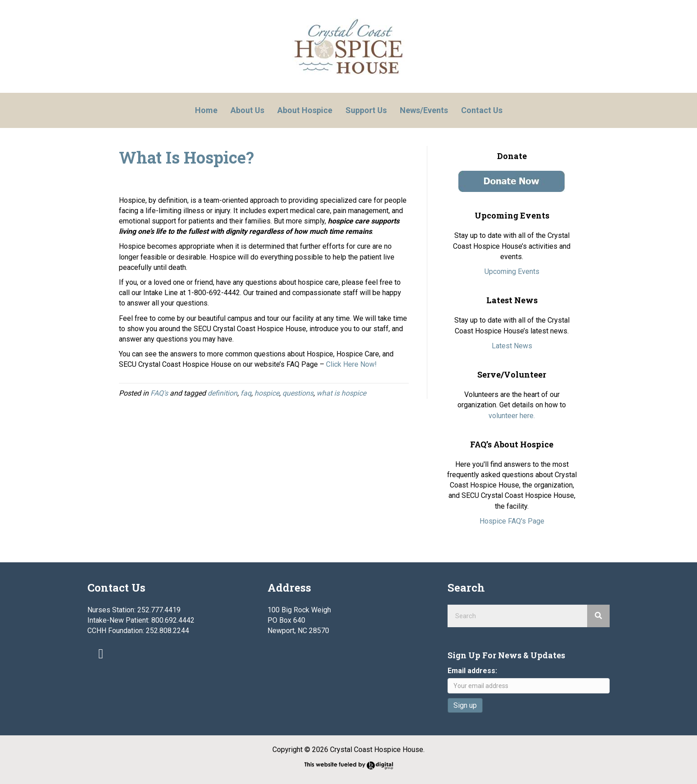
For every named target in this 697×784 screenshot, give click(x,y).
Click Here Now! (351, 364)
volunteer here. (512, 416)
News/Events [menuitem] (424, 110)
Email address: (472, 671)
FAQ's (159, 393)
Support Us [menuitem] (366, 110)
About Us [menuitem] (247, 110)
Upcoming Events (512, 271)
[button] (101, 654)
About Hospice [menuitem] (305, 110)
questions (298, 393)
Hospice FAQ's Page (512, 521)
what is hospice (341, 393)
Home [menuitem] (206, 110)
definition (222, 393)
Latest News (512, 346)
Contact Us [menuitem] (482, 110)
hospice (267, 393)
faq (246, 393)
